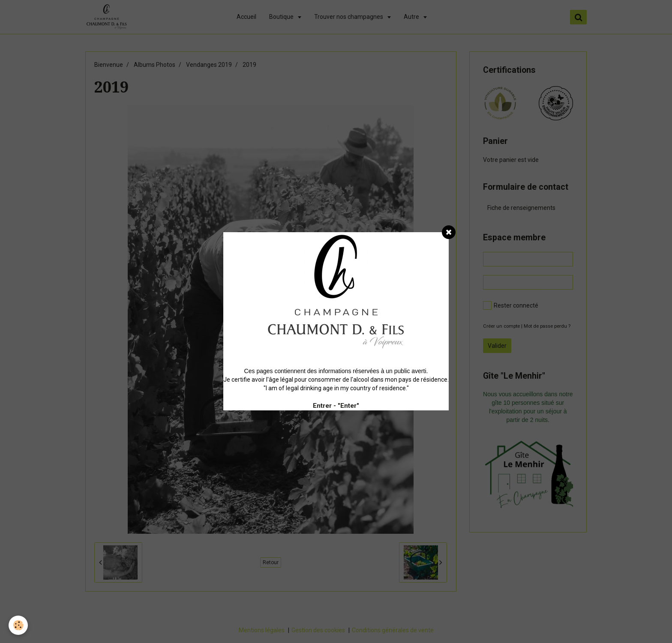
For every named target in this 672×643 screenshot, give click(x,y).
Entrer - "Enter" (336, 406)
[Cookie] (18, 625)
